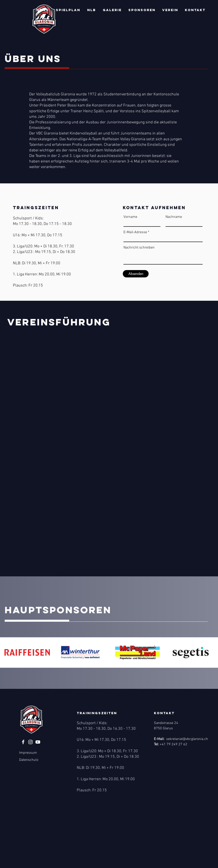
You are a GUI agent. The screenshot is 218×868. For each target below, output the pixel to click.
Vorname (130, 217)
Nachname (174, 217)
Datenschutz (29, 760)
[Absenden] (136, 274)
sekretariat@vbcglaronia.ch (187, 739)
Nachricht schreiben (139, 248)
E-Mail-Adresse (135, 232)
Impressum (28, 753)
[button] (42, 10)
